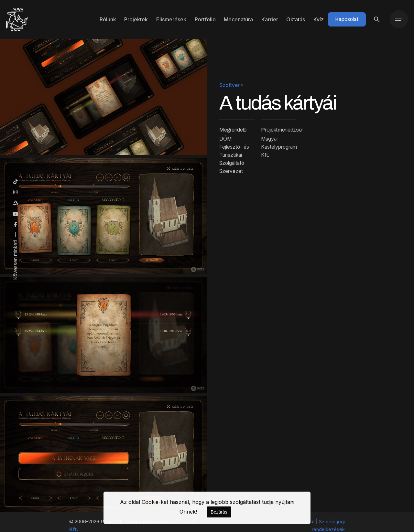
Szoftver (229, 85)
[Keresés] (377, 19)
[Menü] (399, 19)
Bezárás (219, 512)
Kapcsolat (347, 19)
